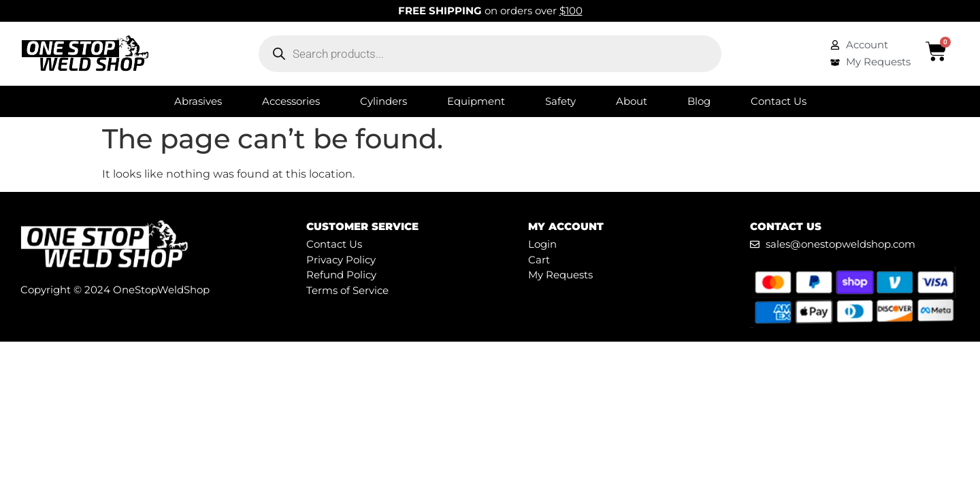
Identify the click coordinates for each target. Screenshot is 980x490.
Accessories (291, 101)
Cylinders (383, 101)
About (632, 101)
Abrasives (198, 101)
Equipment (476, 101)
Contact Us (779, 101)
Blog (699, 101)
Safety (560, 101)
